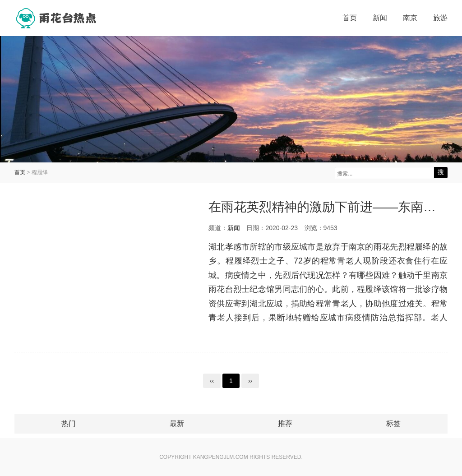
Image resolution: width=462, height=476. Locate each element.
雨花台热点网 (57, 18)
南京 (410, 18)
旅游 (440, 18)
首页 (350, 18)
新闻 (380, 18)
